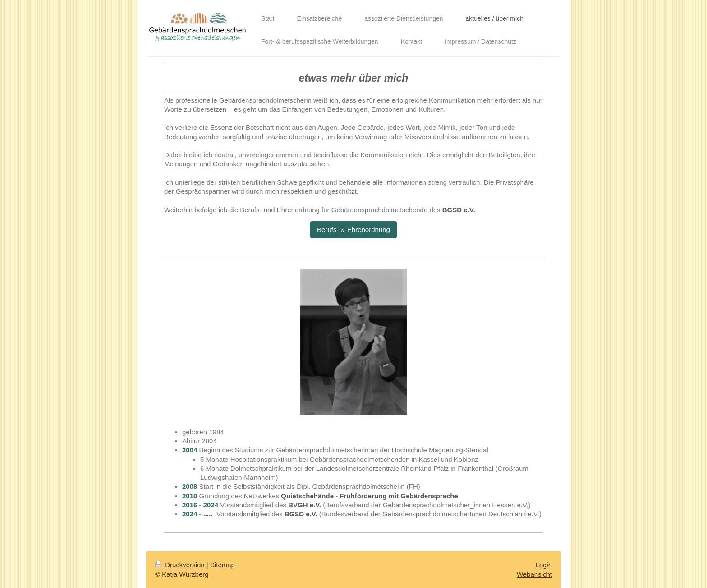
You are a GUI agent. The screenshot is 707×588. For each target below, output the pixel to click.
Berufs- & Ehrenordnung (353, 230)
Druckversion (181, 565)
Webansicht (534, 574)
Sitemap (223, 565)
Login (544, 565)
